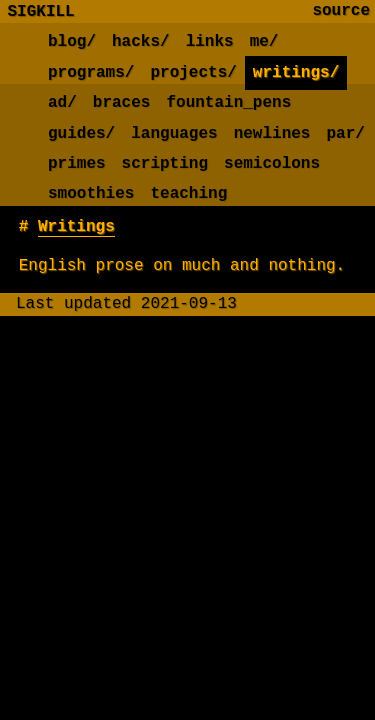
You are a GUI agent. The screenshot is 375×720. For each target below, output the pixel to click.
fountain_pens (228, 103)
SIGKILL (41, 11)
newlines (272, 134)
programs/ (91, 73)
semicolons (272, 164)
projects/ (193, 73)
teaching (188, 194)
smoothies (91, 194)
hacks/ (141, 42)
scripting (165, 164)
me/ (264, 42)
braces (122, 103)
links (210, 42)
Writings (76, 227)
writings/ (296, 73)
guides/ (81, 134)
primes (77, 164)
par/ (345, 134)
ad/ (62, 103)
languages (174, 134)
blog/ (72, 42)
